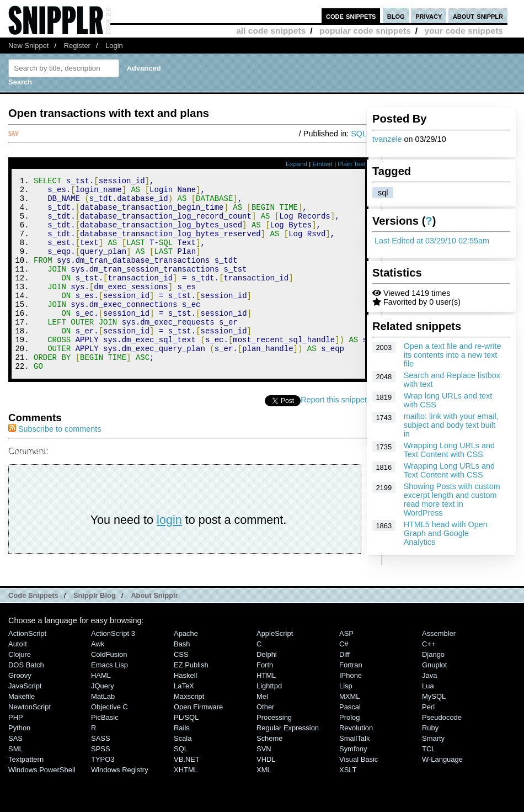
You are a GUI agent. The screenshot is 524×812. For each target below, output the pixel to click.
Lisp (346, 722)
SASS (101, 775)
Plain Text (351, 164)
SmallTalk (354, 775)
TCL (429, 785)
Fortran (351, 701)
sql (383, 193)
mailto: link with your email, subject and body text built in (451, 425)
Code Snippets (33, 632)
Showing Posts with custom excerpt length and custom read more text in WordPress (452, 500)
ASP (346, 670)
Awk (98, 680)
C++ (429, 680)
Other (265, 743)
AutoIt (18, 680)
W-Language (442, 796)
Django (433, 691)
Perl (428, 743)
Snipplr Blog (95, 632)
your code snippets (464, 31)
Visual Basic (359, 796)
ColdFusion (109, 691)
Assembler (439, 670)
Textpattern (26, 796)
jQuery (103, 722)
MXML (349, 733)
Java (429, 712)
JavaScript (25, 722)
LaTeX (184, 722)
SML (16, 785)
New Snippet (28, 46)
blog (396, 16)
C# (344, 680)
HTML (266, 712)
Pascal (350, 743)
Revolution (356, 764)
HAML (101, 712)
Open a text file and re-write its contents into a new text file (453, 355)
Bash (182, 680)
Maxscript (189, 733)
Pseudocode (442, 754)
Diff (344, 691)
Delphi (267, 691)
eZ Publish (191, 701)
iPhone (351, 712)
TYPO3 (103, 796)
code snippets (351, 16)
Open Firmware (198, 743)
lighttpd (269, 722)
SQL (359, 134)
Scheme (270, 775)
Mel (262, 733)
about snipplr (478, 16)
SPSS (101, 785)
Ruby (430, 764)
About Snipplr (154, 632)
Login (114, 46)
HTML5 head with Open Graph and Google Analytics (446, 533)
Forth (265, 701)
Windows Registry (120, 806)
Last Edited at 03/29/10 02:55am (432, 241)
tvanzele (387, 139)
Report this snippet (334, 436)
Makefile (22, 733)
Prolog (349, 754)
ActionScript (27, 670)
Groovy (20, 712)
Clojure (20, 691)
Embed (322, 164)
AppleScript (275, 670)
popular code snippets (365, 31)
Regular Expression (288, 764)
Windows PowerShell (42, 806)
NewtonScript (30, 743)
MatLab (103, 733)
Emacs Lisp (109, 701)
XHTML (186, 806)
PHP (16, 754)
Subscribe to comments (55, 465)
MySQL (434, 733)
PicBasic (105, 754)
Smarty (433, 775)
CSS (181, 691)
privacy (429, 16)
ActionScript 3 (113, 670)
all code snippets (271, 31)
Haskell (185, 712)
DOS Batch (26, 701)
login (169, 556)
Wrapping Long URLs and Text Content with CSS (449, 450)
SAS (15, 775)
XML (264, 806)
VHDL (266, 796)
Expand (296, 164)
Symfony (353, 785)
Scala (183, 775)
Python (19, 764)
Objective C (109, 743)
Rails (182, 764)
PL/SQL (186, 754)
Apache (186, 670)
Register (77, 46)
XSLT (348, 806)
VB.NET (187, 796)
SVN (264, 785)
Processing (274, 754)
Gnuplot (434, 701)
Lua (428, 722)
